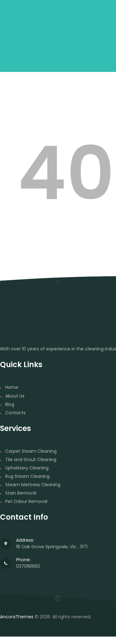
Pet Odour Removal (26, 501)
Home (12, 387)
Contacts (15, 413)
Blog (10, 404)
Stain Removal (21, 493)
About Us (15, 396)
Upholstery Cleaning (27, 468)
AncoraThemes (17, 617)
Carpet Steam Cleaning (31, 451)
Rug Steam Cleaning (27, 476)
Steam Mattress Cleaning (33, 485)
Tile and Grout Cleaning (31, 460)
